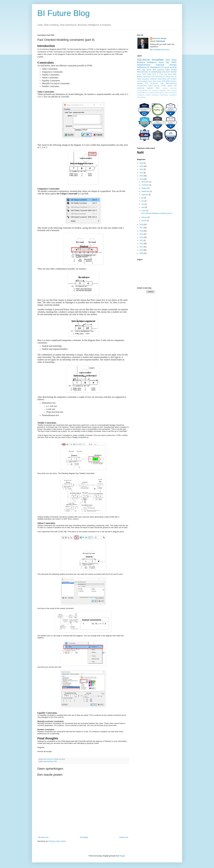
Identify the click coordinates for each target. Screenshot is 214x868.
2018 (142, 225)
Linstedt (154, 72)
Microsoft (140, 72)
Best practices (158, 70)
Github (168, 77)
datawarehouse (144, 65)
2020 (142, 176)
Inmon (139, 74)
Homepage (84, 837)
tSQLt (158, 88)
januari (144, 221)
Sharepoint (145, 79)
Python (150, 86)
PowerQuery (155, 95)
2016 (142, 231)
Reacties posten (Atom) (57, 841)
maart (144, 211)
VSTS (154, 74)
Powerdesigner (164, 95)
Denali (167, 67)
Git (164, 77)
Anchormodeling (142, 81)
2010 (142, 250)
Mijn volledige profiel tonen (160, 50)
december (145, 182)
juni (143, 201)
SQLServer (144, 60)
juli (143, 198)
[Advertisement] (170, 328)
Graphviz (174, 90)
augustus (145, 195)
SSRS (174, 62)
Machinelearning (171, 83)
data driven (168, 74)
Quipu (160, 72)
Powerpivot (155, 67)
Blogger (122, 856)
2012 (142, 244)
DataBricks (163, 90)
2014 (142, 237)
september (146, 191)
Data (146, 72)
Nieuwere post (43, 837)
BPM (164, 81)
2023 (142, 166)
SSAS (174, 60)
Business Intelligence (147, 62)
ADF (169, 79)
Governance (154, 83)
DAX (162, 67)
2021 (142, 173)
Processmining (142, 86)
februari (145, 217)
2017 (142, 228)
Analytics (174, 79)
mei (143, 204)
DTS (146, 83)
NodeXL (162, 93)
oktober (144, 188)
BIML (175, 74)
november (145, 185)
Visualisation (173, 95)
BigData (140, 77)
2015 (142, 234)
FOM (55, 761)
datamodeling (48, 761)
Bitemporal (173, 88)
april (143, 207)
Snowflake (158, 60)
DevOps (173, 65)
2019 (142, 179)
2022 (142, 169)
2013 (142, 240)
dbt (171, 67)
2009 (142, 253)
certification (153, 79)
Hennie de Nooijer (160, 38)
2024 (142, 163)
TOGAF (163, 86)
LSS (147, 93)
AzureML (165, 88)
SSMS (149, 74)
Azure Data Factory (155, 81)
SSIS (168, 60)
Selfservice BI (143, 67)
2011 (142, 247)
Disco (169, 90)
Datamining (147, 77)
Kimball (174, 70)
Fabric (168, 70)
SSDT (144, 74)
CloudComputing (142, 90)
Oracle (167, 93)
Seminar (174, 72)
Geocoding (159, 77)
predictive (143, 97)
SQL (168, 62)
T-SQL (161, 74)
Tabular (170, 86)
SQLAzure (166, 72)
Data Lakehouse (153, 90)
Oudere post (124, 837)
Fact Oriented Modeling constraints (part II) (157, 213)
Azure (161, 62)
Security (157, 86)
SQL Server (147, 70)
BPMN (168, 81)
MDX (139, 70)
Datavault (160, 65)
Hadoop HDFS (141, 93)
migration (150, 88)
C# (149, 72)
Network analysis (154, 93)
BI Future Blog (64, 13)
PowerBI (148, 95)
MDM (175, 67)
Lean (162, 83)
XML (138, 97)
